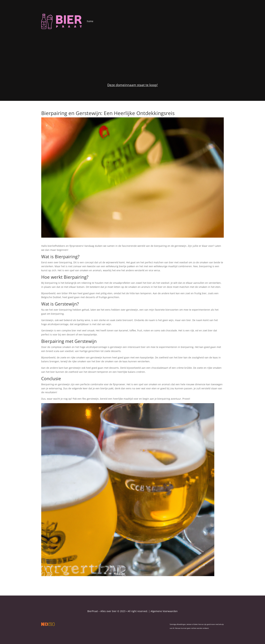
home (90, 21)
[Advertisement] (132, 54)
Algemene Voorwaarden (164, 611)
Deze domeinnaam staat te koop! (132, 85)
